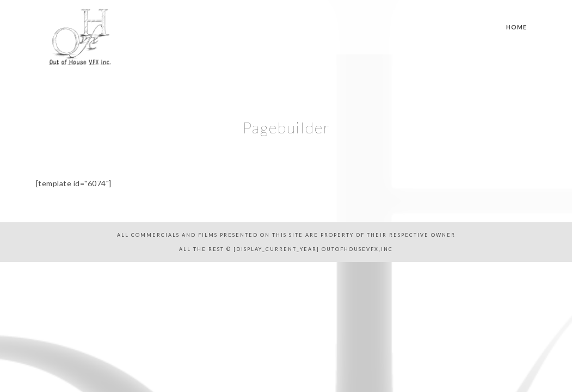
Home (516, 27)
